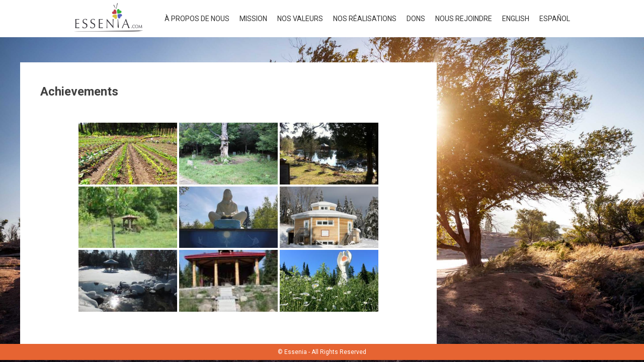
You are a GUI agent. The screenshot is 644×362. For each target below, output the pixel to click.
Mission (253, 19)
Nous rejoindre (464, 19)
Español (555, 19)
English (516, 19)
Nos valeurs (300, 19)
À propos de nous (197, 19)
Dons (416, 19)
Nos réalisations (365, 19)
